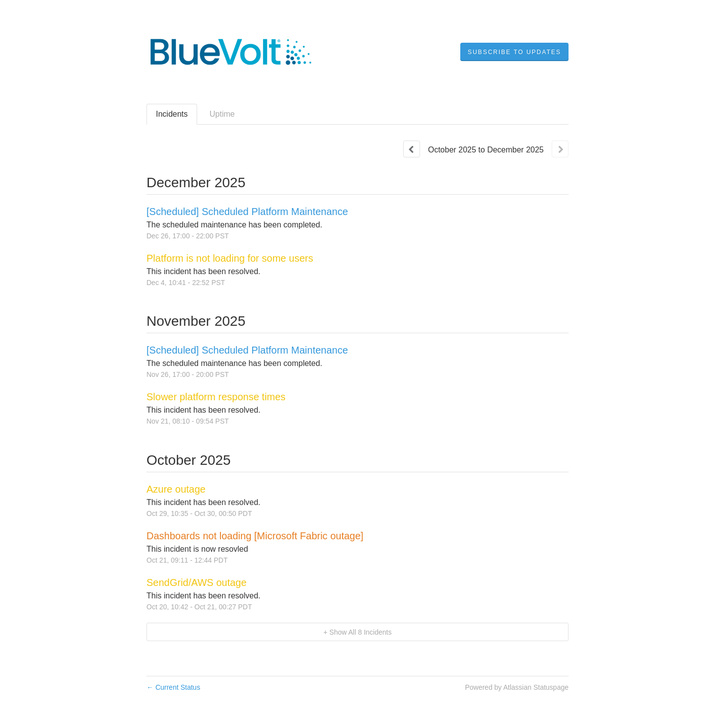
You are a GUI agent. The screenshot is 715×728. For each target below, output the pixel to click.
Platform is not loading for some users (230, 258)
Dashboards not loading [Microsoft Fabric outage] (255, 536)
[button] (514, 52)
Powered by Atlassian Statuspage (517, 687)
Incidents (172, 114)
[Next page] (560, 149)
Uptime (222, 114)
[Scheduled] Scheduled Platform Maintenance (247, 212)
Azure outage (176, 489)
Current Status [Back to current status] (173, 687)
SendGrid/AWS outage (197, 582)
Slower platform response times (216, 397)
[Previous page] (412, 149)
